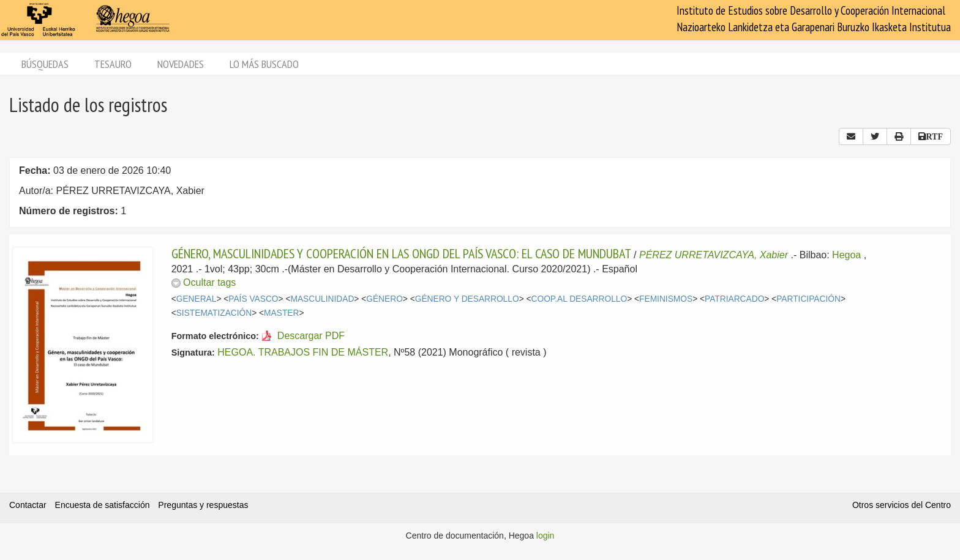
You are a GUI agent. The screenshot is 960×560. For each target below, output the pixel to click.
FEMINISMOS (666, 299)
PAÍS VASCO (253, 299)
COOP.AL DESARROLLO (579, 299)
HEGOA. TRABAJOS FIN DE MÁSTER (303, 352)
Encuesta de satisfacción (103, 505)
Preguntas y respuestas (203, 505)
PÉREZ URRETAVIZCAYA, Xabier (714, 255)
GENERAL (197, 299)
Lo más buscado (264, 64)
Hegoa (846, 255)
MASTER (281, 313)
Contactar (28, 505)
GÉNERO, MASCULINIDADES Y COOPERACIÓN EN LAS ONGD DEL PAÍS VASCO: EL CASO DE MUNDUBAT (401, 253)
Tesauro (113, 64)
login (546, 536)
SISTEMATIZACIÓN (214, 313)
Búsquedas (45, 64)
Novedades (181, 64)
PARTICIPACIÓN (808, 299)
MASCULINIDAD (322, 299)
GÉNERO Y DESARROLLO (467, 299)
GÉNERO (384, 299)
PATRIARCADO (734, 299)
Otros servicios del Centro (902, 505)
